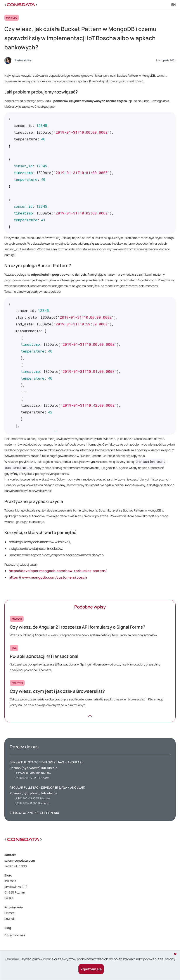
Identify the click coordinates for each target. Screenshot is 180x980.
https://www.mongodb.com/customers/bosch (48, 577)
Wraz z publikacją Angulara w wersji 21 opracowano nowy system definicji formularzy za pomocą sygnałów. (84, 635)
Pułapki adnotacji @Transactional (44, 656)
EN (173, 5)
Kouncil (9, 919)
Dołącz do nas (15, 935)
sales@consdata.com (20, 860)
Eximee (10, 913)
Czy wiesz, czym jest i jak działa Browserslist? (57, 691)
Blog (8, 928)
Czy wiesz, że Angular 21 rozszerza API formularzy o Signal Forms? (78, 627)
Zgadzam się (91, 969)
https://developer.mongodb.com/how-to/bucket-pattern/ (58, 571)
